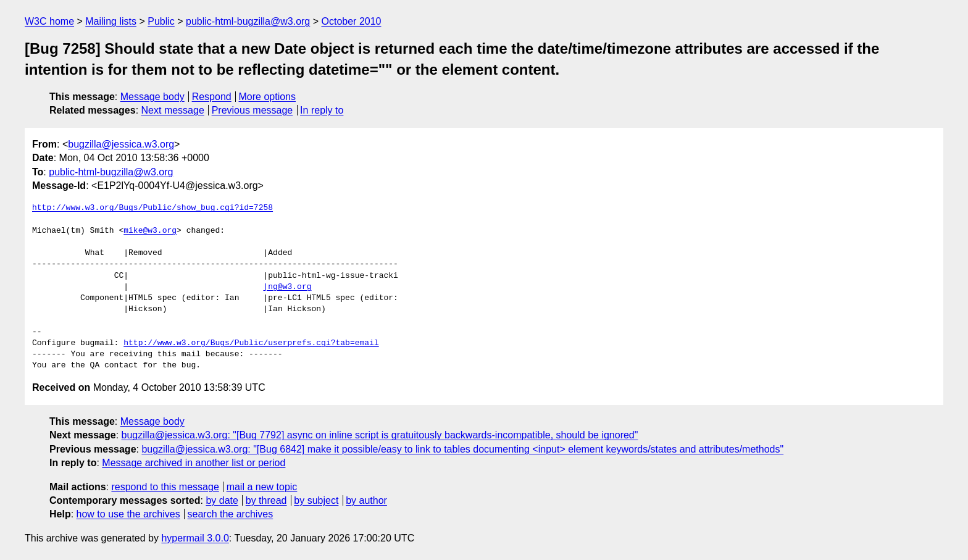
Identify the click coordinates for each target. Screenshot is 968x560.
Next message (173, 110)
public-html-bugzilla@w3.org (248, 21)
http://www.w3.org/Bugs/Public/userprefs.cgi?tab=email (251, 343)
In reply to (322, 110)
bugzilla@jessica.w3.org (121, 144)
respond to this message (165, 487)
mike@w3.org (150, 231)
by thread (266, 500)
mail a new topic (262, 487)
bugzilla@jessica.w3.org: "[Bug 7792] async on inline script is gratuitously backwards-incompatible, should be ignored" (380, 435)
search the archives (231, 514)
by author (366, 500)
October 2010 (352, 21)
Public (161, 21)
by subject (316, 500)
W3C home (49, 21)
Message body (152, 97)
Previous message (252, 110)
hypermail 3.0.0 (195, 538)
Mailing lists (111, 21)
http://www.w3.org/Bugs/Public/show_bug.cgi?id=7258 (152, 208)
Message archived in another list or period (194, 463)
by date (222, 500)
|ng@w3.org (287, 287)
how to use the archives (128, 514)
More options (268, 97)
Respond (212, 97)
